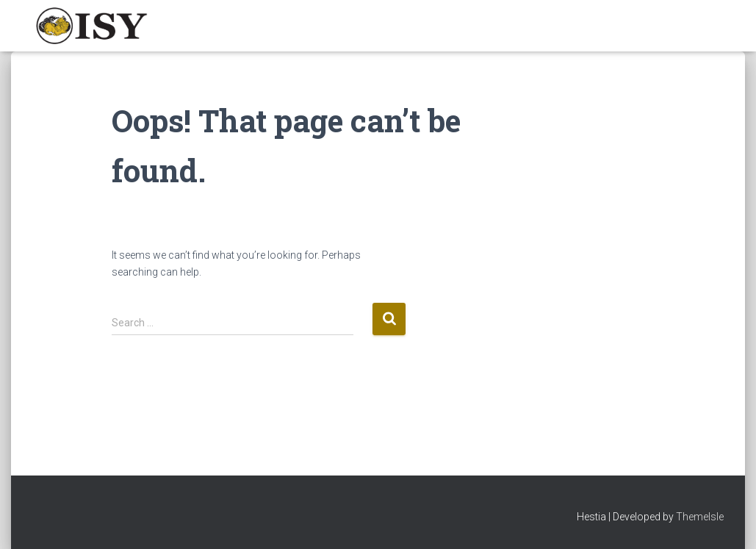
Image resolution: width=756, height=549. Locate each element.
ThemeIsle (700, 517)
